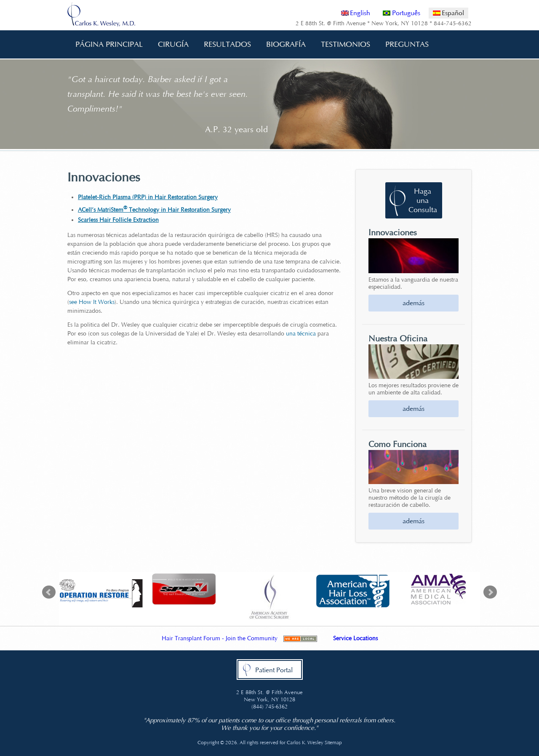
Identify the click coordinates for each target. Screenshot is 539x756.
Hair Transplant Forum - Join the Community (220, 638)
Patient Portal (274, 670)
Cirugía (170, 44)
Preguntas (404, 44)
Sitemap (333, 743)
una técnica (301, 334)
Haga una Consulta (423, 200)
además (414, 303)
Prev (49, 592)
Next (490, 592)
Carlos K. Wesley (305, 743)
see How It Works (92, 302)
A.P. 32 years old (236, 129)
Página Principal (109, 44)
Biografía (283, 44)
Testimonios (346, 44)
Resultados (227, 44)
